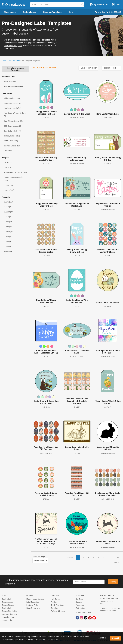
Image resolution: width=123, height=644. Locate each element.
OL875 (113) (8, 202)
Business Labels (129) (12, 146)
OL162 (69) (8, 222)
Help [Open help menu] (72, 12)
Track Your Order (57, 605)
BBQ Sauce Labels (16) (13, 126)
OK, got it (115, 638)
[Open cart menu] (116, 5)
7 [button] (109, 558)
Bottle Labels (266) (11, 141)
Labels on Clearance (9, 614)
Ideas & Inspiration (33, 608)
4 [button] (94, 558)
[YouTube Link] (94, 618)
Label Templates (14, 61)
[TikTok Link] (86, 618)
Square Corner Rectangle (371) (13, 179)
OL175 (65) (8, 227)
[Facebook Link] (78, 618)
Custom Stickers (8, 605)
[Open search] (82, 5)
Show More (8, 151)
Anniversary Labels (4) (12, 103)
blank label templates (13, 46)
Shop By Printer (8, 620)
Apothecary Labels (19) (12, 108)
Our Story (79, 599)
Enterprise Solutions (9, 617)
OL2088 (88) (8, 212)
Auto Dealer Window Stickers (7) (15, 115)
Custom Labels (7, 602)
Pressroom (80, 605)
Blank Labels (7, 599)
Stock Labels (7, 608)
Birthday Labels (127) (12, 136)
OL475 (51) (8, 246)
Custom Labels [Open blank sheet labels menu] (31, 12)
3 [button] (88, 558)
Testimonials (80, 608)
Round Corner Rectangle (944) (15, 172)
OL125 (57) (8, 237)
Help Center (56, 599)
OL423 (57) (8, 242)
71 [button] (118, 558)
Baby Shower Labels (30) (13, 121)
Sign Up (113, 582)
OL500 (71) (8, 217)
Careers (79, 602)
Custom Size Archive (10, 611)
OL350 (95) (8, 207)
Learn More (102, 638)
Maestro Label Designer (35, 599)
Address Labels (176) (12, 98)
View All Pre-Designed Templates (15, 69)
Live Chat (100, 12)
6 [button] (104, 558)
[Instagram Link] (82, 618)
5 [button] (99, 558)
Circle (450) (8, 162)
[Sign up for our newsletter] (89, 582)
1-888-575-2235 (114, 12)
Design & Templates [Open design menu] (54, 12)
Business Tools (32, 605)
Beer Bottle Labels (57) (12, 131)
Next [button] (116, 562)
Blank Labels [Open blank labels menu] (11, 12)
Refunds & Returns (58, 611)
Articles (54, 602)
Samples (54, 608)
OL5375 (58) (8, 232)
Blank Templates (10, 82)
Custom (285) (9, 190)
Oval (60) (7, 167)
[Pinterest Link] (90, 618)
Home (4, 61)
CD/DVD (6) (8, 185)
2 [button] (83, 558)
